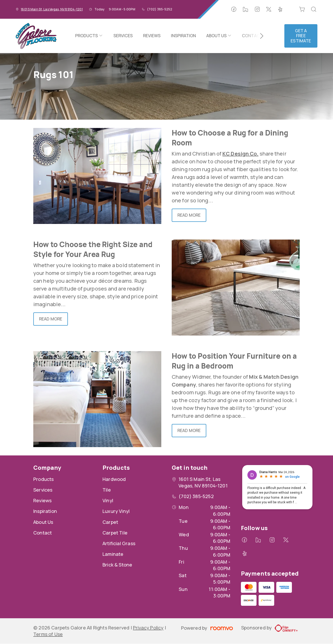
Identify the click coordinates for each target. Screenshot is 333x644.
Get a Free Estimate (301, 36)
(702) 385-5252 (160, 9)
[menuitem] (89, 36)
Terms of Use (48, 634)
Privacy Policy (148, 628)
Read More (189, 215)
